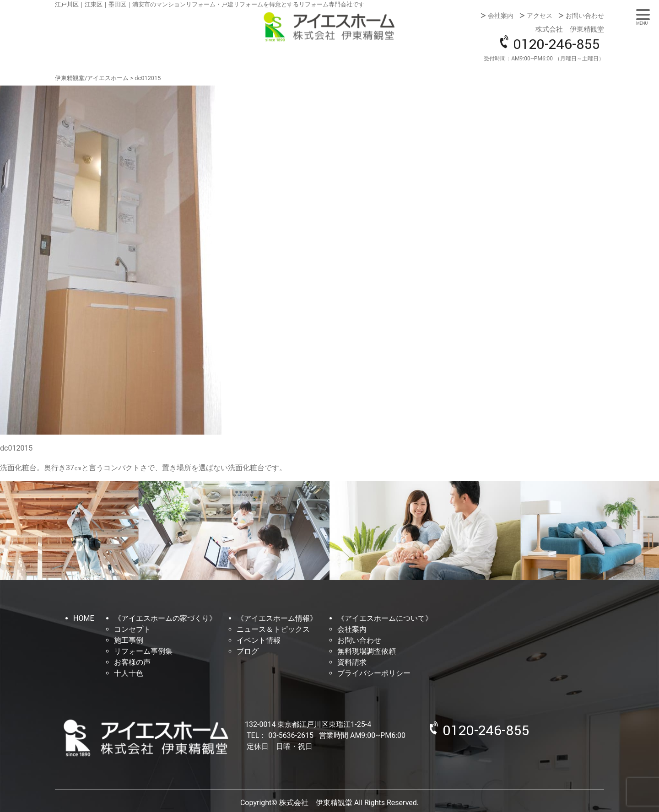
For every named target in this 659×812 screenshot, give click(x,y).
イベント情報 (259, 640)
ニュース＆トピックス (273, 629)
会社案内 (501, 16)
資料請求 (352, 662)
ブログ (248, 651)
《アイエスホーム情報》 (277, 618)
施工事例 (129, 640)
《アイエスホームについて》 (385, 618)
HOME (84, 618)
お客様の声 (132, 662)
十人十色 (129, 673)
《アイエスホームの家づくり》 (165, 618)
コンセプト (132, 629)
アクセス (540, 16)
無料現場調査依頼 (367, 651)
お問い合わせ (585, 16)
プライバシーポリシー (374, 673)
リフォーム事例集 (143, 651)
